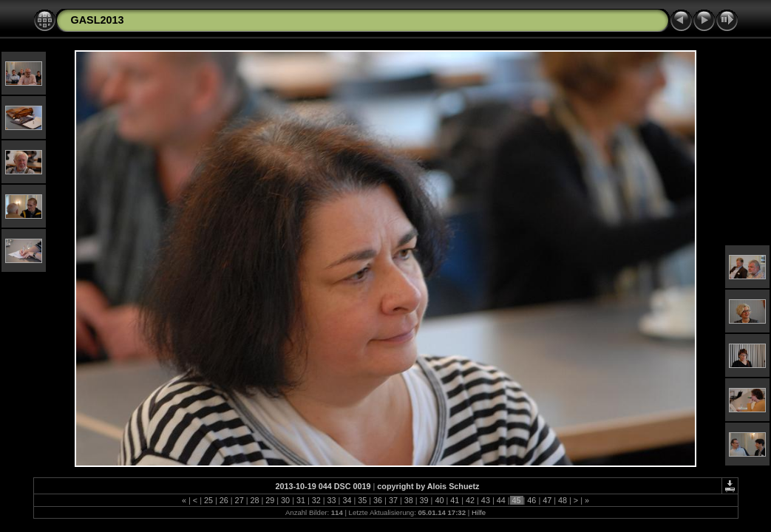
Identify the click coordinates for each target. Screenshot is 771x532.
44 (501, 500)
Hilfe (479, 512)
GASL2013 (98, 20)
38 (409, 500)
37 (393, 500)
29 (270, 500)
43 (486, 500)
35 (362, 500)
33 (332, 500)
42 (470, 500)
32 (316, 500)
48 (563, 500)
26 (224, 500)
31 (301, 500)
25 (208, 500)
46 (531, 500)
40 (439, 500)
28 (254, 500)
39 (424, 500)
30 (285, 500)
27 (240, 500)
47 (547, 500)
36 (378, 500)
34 (347, 500)
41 (455, 500)
